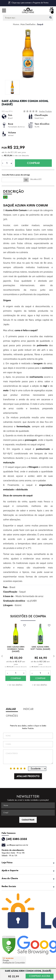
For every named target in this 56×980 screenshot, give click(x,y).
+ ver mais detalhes (15, 685)
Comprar (33, 163)
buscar (51, 17)
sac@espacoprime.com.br (17, 845)
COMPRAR (16, 678)
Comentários (28, 757)
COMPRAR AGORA (40, 976)
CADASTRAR (28, 820)
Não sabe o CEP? (36, 179)
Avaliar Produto (45, 111)
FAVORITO (25, 625)
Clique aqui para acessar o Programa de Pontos (28, 3)
